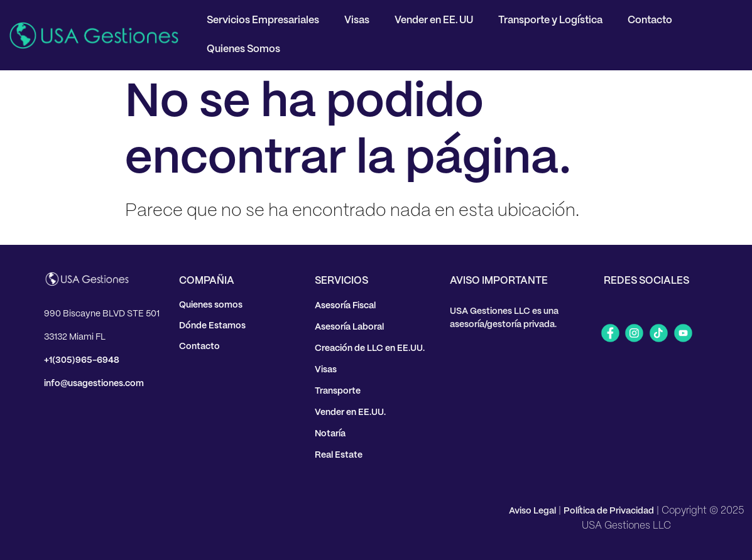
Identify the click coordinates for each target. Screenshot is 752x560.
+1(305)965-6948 (82, 360)
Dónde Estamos (212, 326)
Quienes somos (211, 305)
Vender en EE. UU (434, 20)
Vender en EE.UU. (350, 412)
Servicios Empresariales (263, 20)
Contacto (650, 20)
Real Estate (339, 455)
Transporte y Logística (550, 20)
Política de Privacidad (609, 511)
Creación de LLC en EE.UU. (370, 348)
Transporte (338, 391)
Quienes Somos (243, 49)
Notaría (330, 434)
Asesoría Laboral (349, 327)
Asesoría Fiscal (345, 306)
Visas (357, 20)
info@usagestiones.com (94, 384)
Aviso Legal (532, 511)
